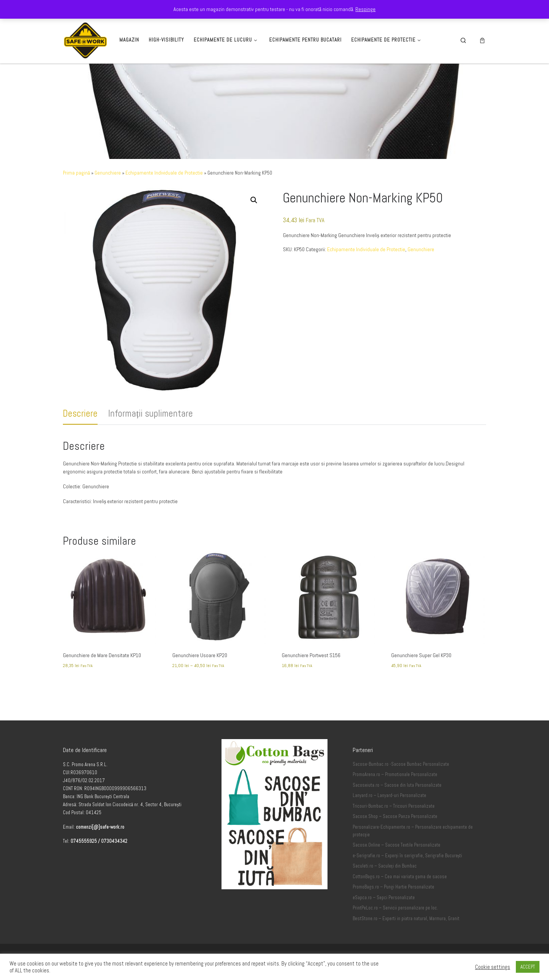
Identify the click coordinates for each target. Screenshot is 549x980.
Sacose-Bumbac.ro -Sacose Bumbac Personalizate (401, 764)
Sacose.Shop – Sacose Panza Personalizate (395, 816)
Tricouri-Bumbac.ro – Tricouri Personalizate (394, 806)
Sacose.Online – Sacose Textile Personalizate (396, 845)
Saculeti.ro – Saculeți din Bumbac (385, 866)
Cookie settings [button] (493, 967)
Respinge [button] (365, 9)
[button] (254, 200)
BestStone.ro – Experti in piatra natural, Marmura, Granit (406, 919)
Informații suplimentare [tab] (151, 413)
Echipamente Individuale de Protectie (164, 173)
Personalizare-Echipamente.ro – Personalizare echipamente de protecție (413, 831)
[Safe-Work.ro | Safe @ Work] (85, 39)
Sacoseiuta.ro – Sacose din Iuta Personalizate (397, 785)
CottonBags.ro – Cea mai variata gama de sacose (400, 877)
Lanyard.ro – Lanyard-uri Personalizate (389, 796)
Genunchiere (108, 173)
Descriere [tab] (80, 413)
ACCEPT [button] (528, 967)
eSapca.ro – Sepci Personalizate (384, 898)
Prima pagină (76, 173)
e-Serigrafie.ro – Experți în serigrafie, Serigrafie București (407, 856)
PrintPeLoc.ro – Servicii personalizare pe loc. (395, 908)
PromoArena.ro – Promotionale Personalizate (395, 775)
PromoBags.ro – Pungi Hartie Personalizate (393, 887)
